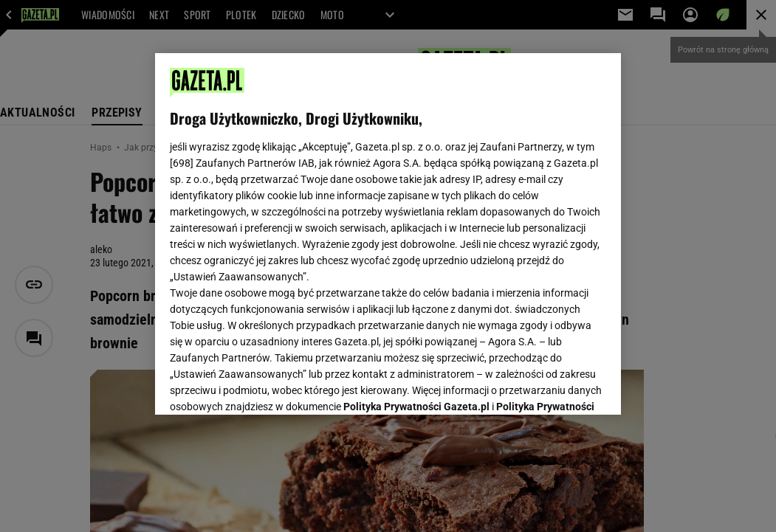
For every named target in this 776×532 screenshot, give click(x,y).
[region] (388, 234)
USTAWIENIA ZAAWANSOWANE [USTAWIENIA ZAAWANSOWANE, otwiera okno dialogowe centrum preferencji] (267, 385)
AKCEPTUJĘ (556, 386)
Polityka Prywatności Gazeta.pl (416, 227)
